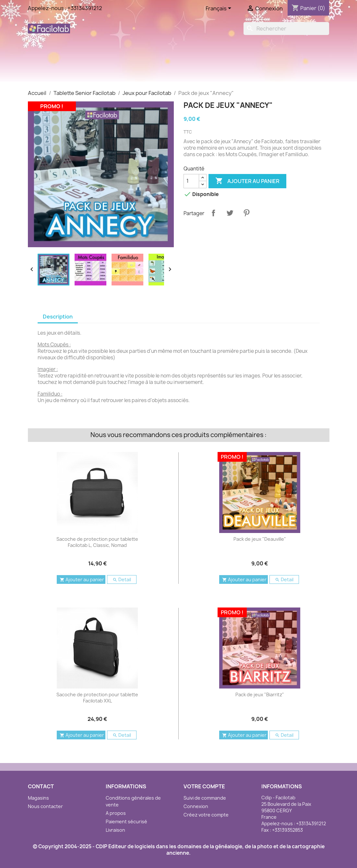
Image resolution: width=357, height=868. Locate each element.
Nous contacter (45, 806)
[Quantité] (191, 181)
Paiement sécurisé (126, 822)
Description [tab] (58, 317)
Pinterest (246, 213)
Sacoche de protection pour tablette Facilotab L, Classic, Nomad (97, 542)
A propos (116, 813)
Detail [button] (122, 579)
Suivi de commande (205, 798)
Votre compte (204, 786)
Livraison (115, 830)
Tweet (230, 213)
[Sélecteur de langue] (220, 9)
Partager (213, 213)
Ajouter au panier (247, 181)
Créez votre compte (206, 815)
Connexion (196, 806)
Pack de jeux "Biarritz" (260, 694)
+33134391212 (85, 8)
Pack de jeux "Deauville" (260, 539)
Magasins (38, 798)
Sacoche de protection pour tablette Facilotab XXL (97, 698)
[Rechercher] (286, 29)
